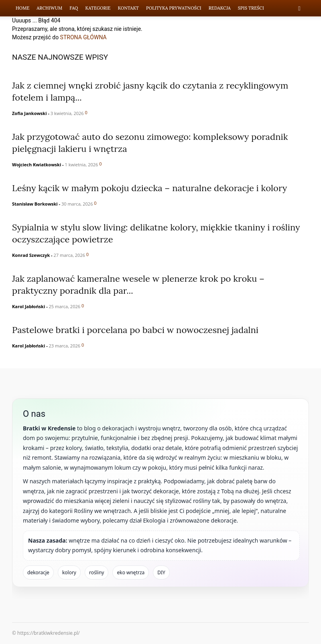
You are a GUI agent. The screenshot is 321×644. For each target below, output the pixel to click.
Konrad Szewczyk (31, 255)
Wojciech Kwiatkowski (37, 165)
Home (22, 8)
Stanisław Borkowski (35, 204)
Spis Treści (251, 8)
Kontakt (128, 8)
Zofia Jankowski (29, 113)
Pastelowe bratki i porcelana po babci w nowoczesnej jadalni (135, 330)
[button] (299, 8)
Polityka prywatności (174, 8)
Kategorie (98, 8)
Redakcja (220, 8)
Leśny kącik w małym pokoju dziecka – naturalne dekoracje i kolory (149, 188)
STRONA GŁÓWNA (83, 37)
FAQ (74, 8)
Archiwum (49, 8)
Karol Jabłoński (28, 306)
